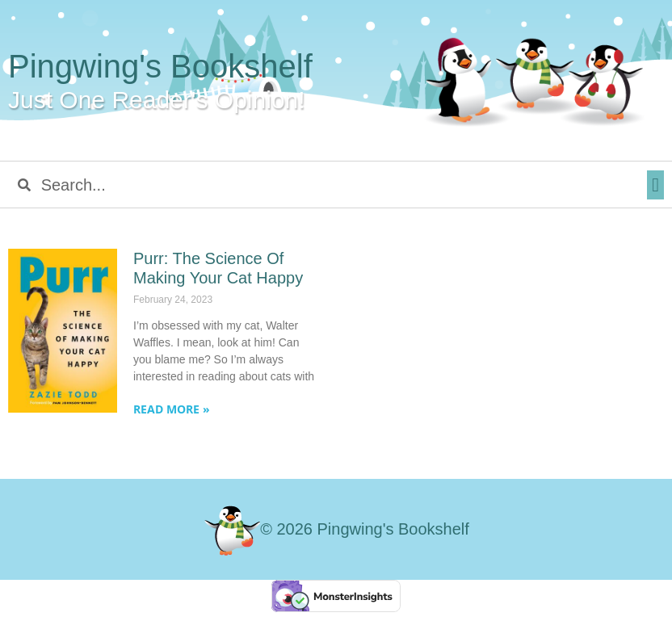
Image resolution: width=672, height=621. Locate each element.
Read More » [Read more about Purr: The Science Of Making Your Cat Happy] (172, 409)
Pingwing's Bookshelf (160, 66)
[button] (655, 185)
